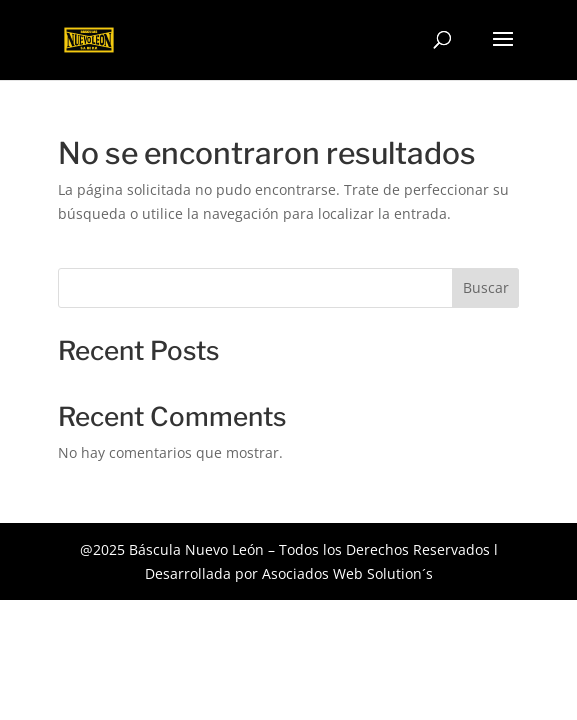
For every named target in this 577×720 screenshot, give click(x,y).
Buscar (486, 287)
